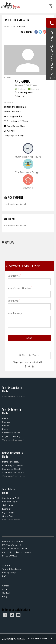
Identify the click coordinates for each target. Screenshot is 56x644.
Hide (52, 78)
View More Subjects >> (13, 440)
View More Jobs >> (11, 520)
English (6, 429)
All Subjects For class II (13, 473)
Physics (6, 425)
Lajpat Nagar (8, 512)
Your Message (15, 313)
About (5, 589)
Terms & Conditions (11, 569)
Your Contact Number (20, 288)
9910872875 (12, 556)
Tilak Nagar (8, 505)
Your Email (14, 301)
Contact (6, 593)
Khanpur (6, 509)
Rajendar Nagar (10, 502)
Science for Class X (11, 469)
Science (6, 422)
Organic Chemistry (11, 436)
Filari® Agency (19, 639)
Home (7, 27)
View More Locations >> (14, 396)
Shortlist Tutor (29, 355)
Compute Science (11, 433)
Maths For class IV (11, 462)
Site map (7, 565)
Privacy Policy (9, 573)
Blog (5, 596)
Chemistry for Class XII (13, 465)
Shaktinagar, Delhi (11, 498)
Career (6, 586)
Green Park (8, 516)
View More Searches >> (14, 476)
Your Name (14, 276)
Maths (5, 418)
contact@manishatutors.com (16, 552)
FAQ (4, 576)
